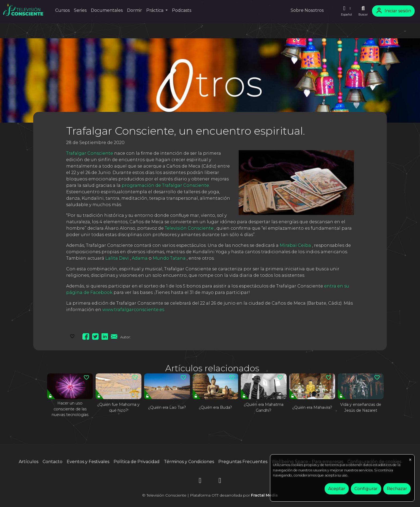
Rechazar (397, 489)
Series (80, 10)
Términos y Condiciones (189, 462)
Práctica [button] (155, 10)
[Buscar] (363, 11)
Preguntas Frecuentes (243, 462)
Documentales (107, 10)
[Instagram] (200, 481)
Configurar (366, 489)
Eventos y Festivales (88, 462)
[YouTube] (220, 481)
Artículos (29, 462)
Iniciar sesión (393, 11)
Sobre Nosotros (307, 10)
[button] (346, 11)
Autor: (125, 337)
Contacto (52, 462)
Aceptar (337, 489)
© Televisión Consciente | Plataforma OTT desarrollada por (210, 495)
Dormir (134, 10)
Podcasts (182, 10)
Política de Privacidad (137, 462)
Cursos (62, 10)
